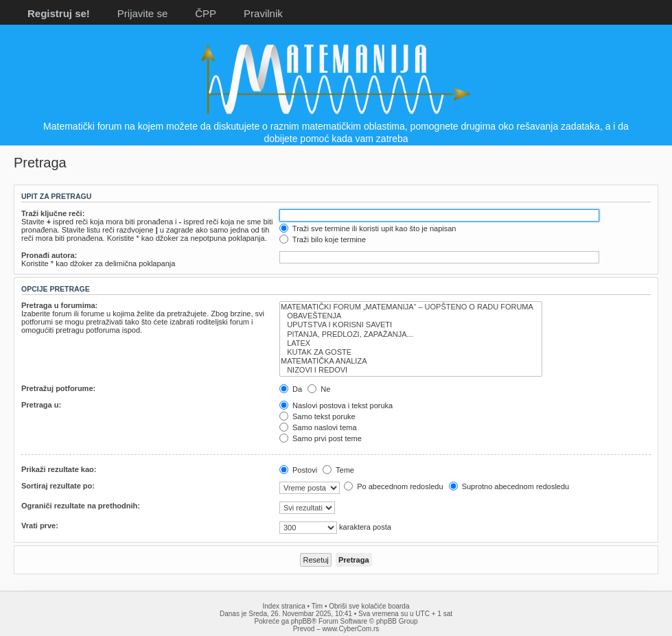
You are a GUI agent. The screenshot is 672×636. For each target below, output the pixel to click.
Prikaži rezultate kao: (59, 469)
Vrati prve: (40, 526)
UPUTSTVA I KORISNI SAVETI (411, 325)
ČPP (206, 13)
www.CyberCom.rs (351, 629)
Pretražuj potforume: (58, 388)
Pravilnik (263, 13)
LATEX (411, 343)
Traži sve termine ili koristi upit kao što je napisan (368, 228)
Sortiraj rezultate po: (58, 486)
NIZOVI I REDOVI (411, 370)
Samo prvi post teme (321, 438)
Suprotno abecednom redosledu (509, 486)
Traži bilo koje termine (323, 239)
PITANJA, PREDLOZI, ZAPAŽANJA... (411, 334)
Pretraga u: (41, 405)
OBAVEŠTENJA (411, 316)
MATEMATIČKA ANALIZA (411, 361)
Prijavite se (142, 13)
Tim (317, 606)
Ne (319, 389)
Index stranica (284, 606)
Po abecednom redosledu (393, 486)
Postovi (298, 470)
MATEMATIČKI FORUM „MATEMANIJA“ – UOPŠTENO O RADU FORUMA (411, 307)
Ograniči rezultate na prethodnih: (81, 506)
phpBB (301, 621)
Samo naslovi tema (318, 427)
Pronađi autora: (49, 255)
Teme (338, 470)
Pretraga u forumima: (59, 305)
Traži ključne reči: (53, 213)
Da (291, 389)
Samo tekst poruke (317, 416)
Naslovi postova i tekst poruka (336, 405)
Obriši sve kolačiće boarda (369, 606)
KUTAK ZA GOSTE (411, 352)
